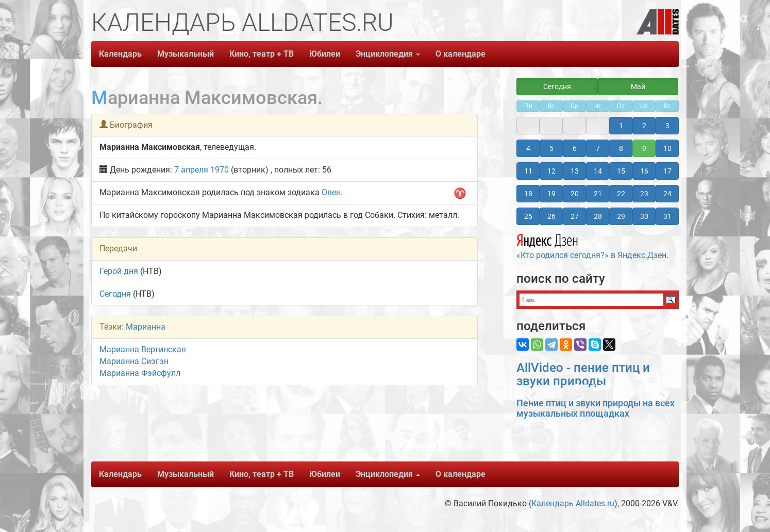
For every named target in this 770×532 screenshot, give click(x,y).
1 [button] (621, 126)
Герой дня (119, 271)
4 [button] (528, 148)
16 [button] (644, 171)
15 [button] (621, 171)
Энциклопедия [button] (388, 54)
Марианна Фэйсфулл (140, 373)
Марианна (146, 327)
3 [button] (667, 126)
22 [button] (621, 194)
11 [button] (528, 171)
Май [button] (638, 87)
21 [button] (598, 194)
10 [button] (667, 148)
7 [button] (598, 148)
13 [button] (575, 171)
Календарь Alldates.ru (573, 503)
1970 (220, 170)
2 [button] (644, 126)
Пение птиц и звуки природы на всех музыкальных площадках (596, 408)
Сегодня (115, 294)
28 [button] (598, 216)
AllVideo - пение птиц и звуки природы (583, 374)
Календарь (120, 54)
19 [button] (551, 194)
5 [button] (551, 148)
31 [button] (667, 216)
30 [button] (644, 216)
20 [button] (575, 194)
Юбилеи (325, 54)
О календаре (461, 54)
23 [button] (644, 194)
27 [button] (575, 216)
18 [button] (528, 194)
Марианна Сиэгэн (134, 361)
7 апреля (191, 170)
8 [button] (621, 148)
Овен (331, 192)
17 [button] (667, 171)
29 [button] (621, 216)
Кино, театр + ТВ (262, 54)
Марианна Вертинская (143, 349)
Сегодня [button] (557, 87)
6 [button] (575, 148)
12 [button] (551, 171)
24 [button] (667, 194)
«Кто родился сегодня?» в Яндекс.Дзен (591, 245)
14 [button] (598, 171)
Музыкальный (186, 54)
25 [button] (528, 216)
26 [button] (551, 216)
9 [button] (644, 148)
